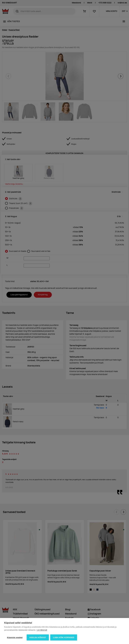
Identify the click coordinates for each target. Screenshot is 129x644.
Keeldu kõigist (38, 637)
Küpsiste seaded (15, 637)
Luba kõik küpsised (64, 637)
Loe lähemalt (42, 630)
